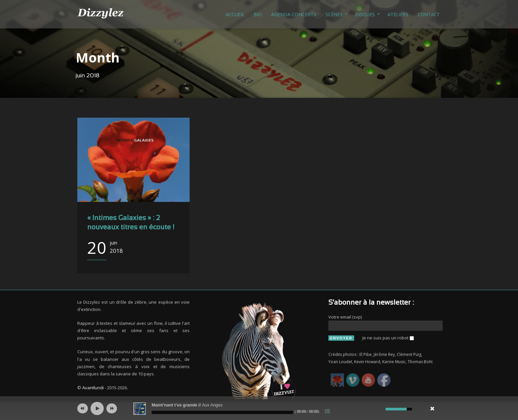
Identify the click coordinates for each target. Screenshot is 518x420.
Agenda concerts (294, 14)
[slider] (222, 412)
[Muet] (380, 409)
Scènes (334, 14)
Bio (258, 14)
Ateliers (398, 14)
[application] (259, 408)
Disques (365, 14)
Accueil (235, 14)
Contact (429, 14)
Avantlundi (93, 388)
